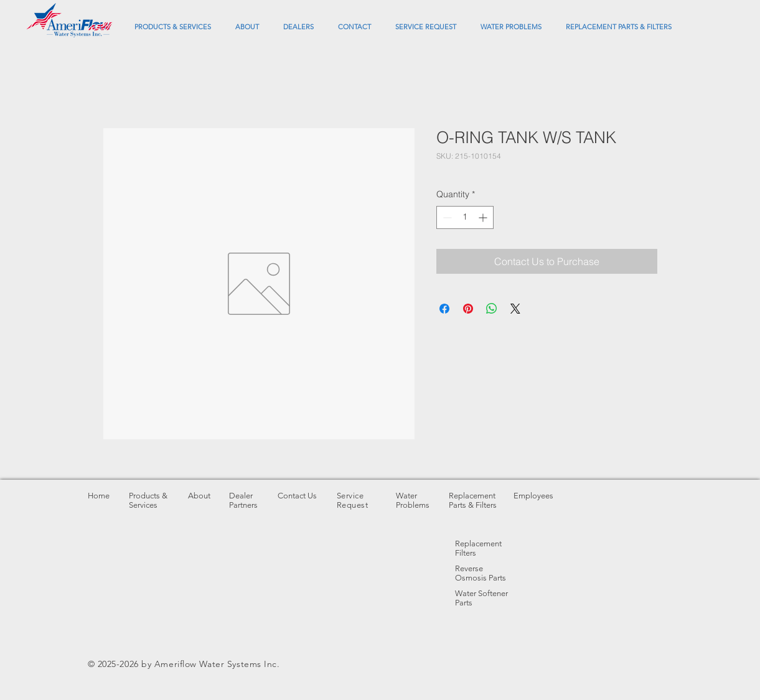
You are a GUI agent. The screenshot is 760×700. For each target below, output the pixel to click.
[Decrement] (446, 217)
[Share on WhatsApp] (492, 309)
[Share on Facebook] (444, 309)
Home (99, 496)
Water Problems (413, 500)
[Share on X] (515, 309)
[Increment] (484, 217)
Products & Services (148, 500)
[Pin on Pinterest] (468, 309)
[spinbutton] (465, 217)
